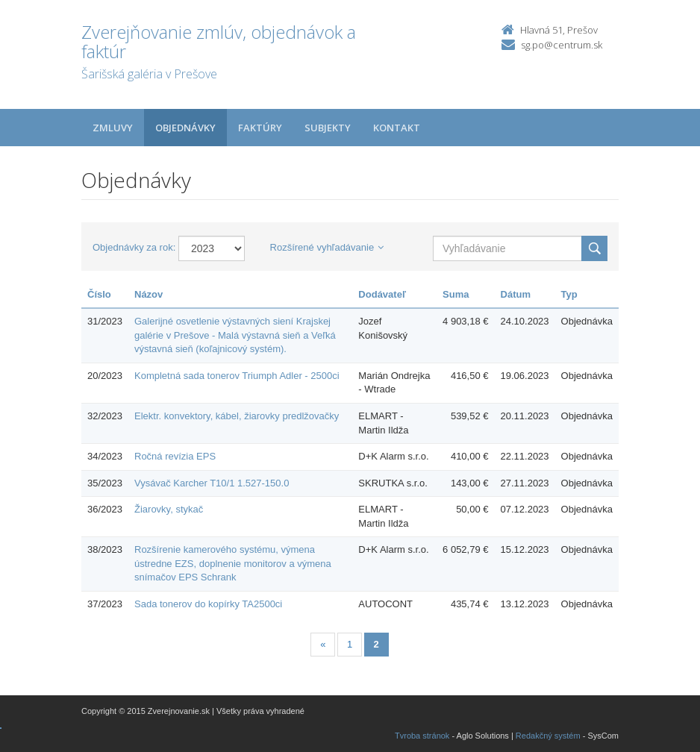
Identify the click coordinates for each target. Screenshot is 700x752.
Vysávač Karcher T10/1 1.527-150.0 (212, 483)
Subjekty (328, 128)
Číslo (99, 294)
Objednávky (185, 128)
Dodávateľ (382, 294)
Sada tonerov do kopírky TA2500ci (208, 604)
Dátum (516, 294)
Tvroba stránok (422, 736)
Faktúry (260, 128)
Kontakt (397, 128)
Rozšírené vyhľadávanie (327, 247)
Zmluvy (113, 128)
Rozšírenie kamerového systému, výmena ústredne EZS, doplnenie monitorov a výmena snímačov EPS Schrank (233, 563)
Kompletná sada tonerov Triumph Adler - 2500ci (237, 376)
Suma (456, 294)
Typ (569, 294)
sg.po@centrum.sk (562, 45)
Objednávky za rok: (134, 247)
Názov (149, 294)
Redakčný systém (548, 736)
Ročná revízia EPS (175, 456)
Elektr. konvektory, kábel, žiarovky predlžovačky (237, 416)
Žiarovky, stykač (169, 509)
